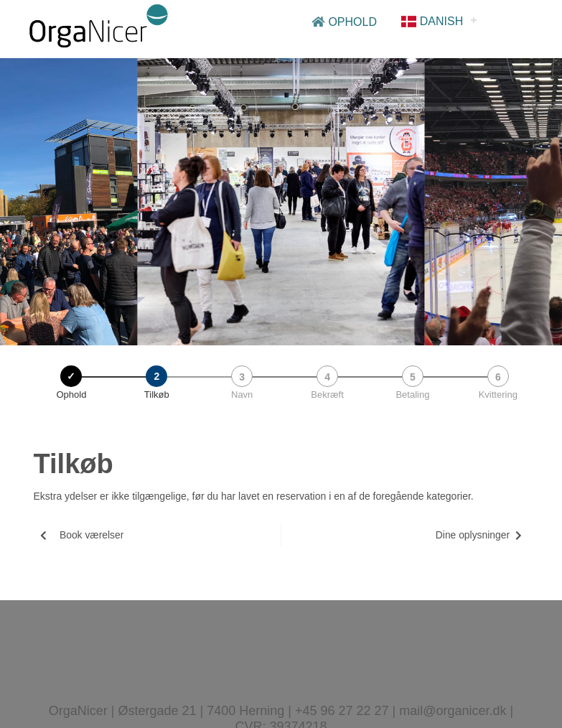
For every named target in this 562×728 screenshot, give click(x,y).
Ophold (344, 22)
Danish (432, 21)
